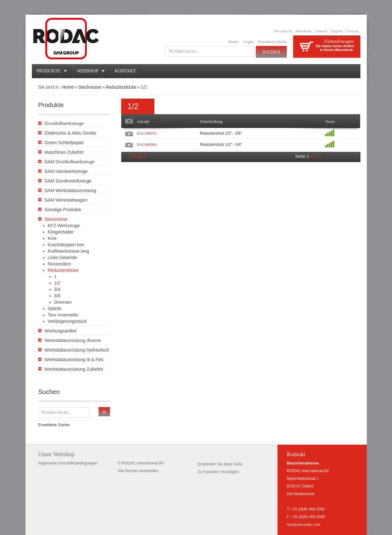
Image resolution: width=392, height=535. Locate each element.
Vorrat (330, 122)
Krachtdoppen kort (66, 245)
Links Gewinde (63, 257)
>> (348, 157)
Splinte (55, 308)
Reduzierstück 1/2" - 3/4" (221, 145)
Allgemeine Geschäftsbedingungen (68, 463)
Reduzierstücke (121, 87)
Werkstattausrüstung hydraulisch (77, 350)
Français (353, 31)
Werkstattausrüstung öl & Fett (74, 360)
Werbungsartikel (61, 331)
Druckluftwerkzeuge (64, 123)
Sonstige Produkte (63, 210)
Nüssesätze (59, 264)
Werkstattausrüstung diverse (73, 340)
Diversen (63, 302)
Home (234, 42)
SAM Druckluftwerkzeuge (70, 162)
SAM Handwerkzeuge (66, 171)
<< (337, 157)
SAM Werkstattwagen (66, 200)
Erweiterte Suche (272, 42)
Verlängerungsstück (67, 321)
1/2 (57, 283)
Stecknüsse (90, 87)
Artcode (143, 122)
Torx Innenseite (63, 315)
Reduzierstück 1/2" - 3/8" (221, 133)
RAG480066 (147, 145)
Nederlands (303, 31)
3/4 (57, 289)
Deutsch (322, 31)
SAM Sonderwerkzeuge (68, 181)
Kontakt (126, 71)
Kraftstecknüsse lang (69, 251)
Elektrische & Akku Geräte (71, 133)
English (337, 31)
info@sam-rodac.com (304, 524)
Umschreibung (211, 122)
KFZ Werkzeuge (64, 226)
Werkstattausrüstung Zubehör (74, 369)
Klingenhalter (61, 232)
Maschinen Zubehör (64, 152)
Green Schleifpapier (64, 143)
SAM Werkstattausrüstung (70, 190)
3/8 (57, 296)
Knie (52, 238)
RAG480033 (147, 133)
